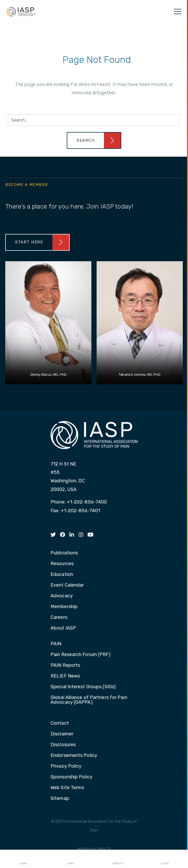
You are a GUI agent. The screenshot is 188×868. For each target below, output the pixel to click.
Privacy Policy (66, 766)
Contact (60, 723)
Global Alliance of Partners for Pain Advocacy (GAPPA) (89, 700)
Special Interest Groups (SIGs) (83, 687)
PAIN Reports (65, 665)
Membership (64, 607)
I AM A (71, 859)
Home (23, 859)
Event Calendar (67, 585)
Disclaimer (62, 734)
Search (118, 859)
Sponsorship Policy (71, 777)
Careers (59, 618)
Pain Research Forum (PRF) (81, 655)
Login (164, 859)
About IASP (63, 628)
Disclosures (63, 745)
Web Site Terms (67, 788)
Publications (64, 553)
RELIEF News (65, 676)
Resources (62, 564)
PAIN (56, 644)
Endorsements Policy (74, 756)
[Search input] (94, 120)
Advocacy (62, 596)
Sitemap (60, 799)
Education (62, 575)
